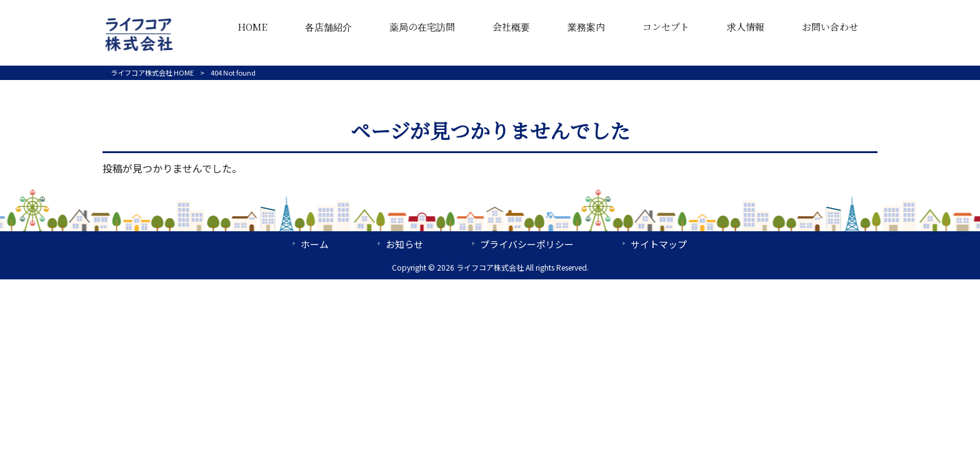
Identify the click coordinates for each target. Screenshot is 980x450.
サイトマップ (659, 244)
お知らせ (404, 244)
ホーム (315, 244)
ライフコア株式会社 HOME (152, 72)
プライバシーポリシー (527, 244)
